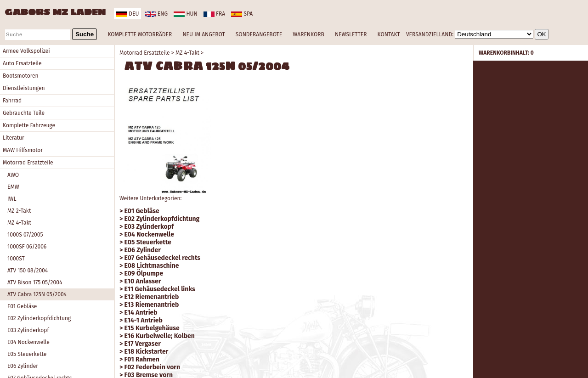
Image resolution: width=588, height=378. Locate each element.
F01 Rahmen (142, 359)
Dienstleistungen (24, 88)
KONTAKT (389, 34)
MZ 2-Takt (19, 211)
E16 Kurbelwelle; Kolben (160, 336)
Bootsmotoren (21, 76)
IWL (12, 199)
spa (242, 14)
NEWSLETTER (351, 34)
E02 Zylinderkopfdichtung (39, 318)
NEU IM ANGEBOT (204, 34)
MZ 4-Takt (19, 223)
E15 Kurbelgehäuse (152, 328)
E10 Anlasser (143, 281)
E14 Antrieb (141, 313)
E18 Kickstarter (147, 352)
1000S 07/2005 (25, 235)
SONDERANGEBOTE (259, 34)
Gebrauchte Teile (24, 113)
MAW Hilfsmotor (23, 150)
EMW (13, 187)
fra (214, 14)
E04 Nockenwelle (28, 342)
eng (156, 14)
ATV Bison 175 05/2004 (35, 282)
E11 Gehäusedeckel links (160, 289)
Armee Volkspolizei (26, 51)
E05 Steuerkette (27, 354)
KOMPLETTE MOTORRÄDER (140, 34)
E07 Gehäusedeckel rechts (162, 258)
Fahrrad (12, 101)
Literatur (14, 138)
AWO (13, 175)
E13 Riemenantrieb (152, 305)
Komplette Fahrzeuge (29, 125)
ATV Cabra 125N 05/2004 (37, 294)
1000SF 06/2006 (27, 247)
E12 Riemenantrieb (152, 297)
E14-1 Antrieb (144, 320)
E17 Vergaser (143, 344)
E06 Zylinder (23, 366)
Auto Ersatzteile (22, 63)
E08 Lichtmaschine (152, 266)
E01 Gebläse (22, 306)
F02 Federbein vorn (152, 367)
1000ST (16, 259)
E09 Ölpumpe (144, 274)
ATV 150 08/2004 (28, 271)
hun (185, 14)
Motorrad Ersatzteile (28, 163)
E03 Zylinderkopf (28, 330)
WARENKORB (308, 34)
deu (127, 14)
